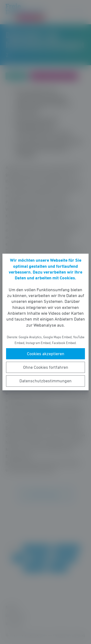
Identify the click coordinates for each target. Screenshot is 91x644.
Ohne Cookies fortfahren (46, 367)
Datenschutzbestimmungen (45, 381)
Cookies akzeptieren (46, 354)
